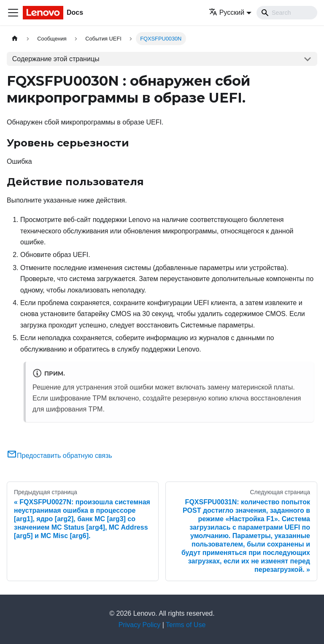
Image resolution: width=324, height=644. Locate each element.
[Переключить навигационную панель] (13, 13)
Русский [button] (227, 12)
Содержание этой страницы (56, 59)
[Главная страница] (15, 39)
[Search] (287, 13)
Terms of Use (186, 625)
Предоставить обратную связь (59, 456)
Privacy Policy (140, 625)
